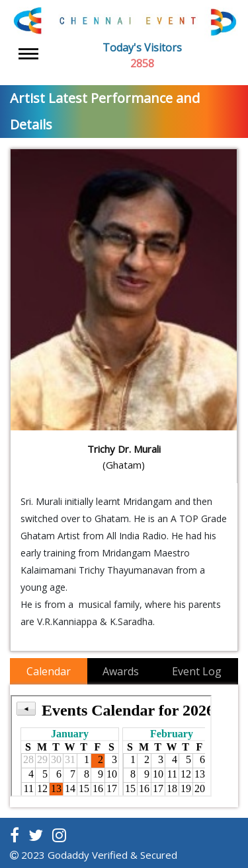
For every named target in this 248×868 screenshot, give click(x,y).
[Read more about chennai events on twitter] (36, 835)
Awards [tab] (121, 671)
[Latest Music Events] (124, 21)
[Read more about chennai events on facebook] (15, 835)
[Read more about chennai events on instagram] (59, 835)
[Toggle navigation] (28, 54)
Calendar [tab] (49, 671)
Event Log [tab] (197, 671)
